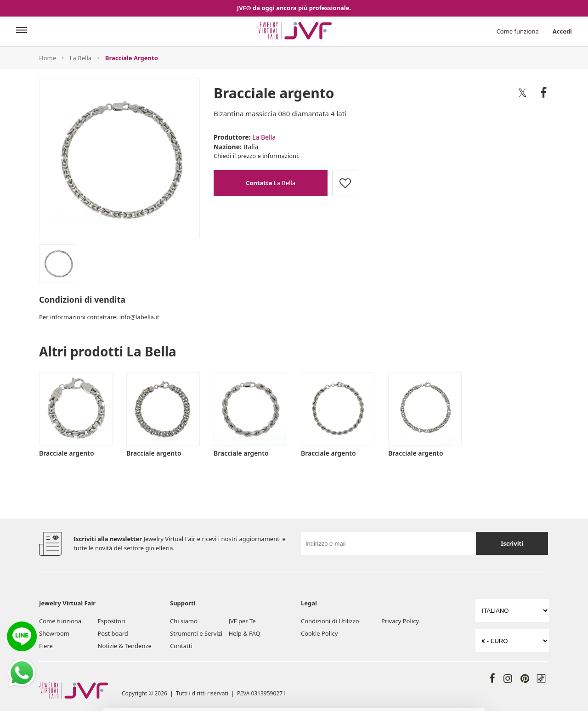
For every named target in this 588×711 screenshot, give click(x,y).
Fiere (46, 646)
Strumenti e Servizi (196, 633)
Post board (113, 633)
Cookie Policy (319, 633)
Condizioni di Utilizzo (330, 621)
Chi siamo (184, 621)
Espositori (112, 621)
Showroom (54, 633)
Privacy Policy (400, 621)
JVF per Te (242, 621)
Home (48, 58)
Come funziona (518, 31)
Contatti (181, 646)
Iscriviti (512, 543)
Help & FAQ (245, 633)
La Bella (81, 58)
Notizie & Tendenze (125, 646)
